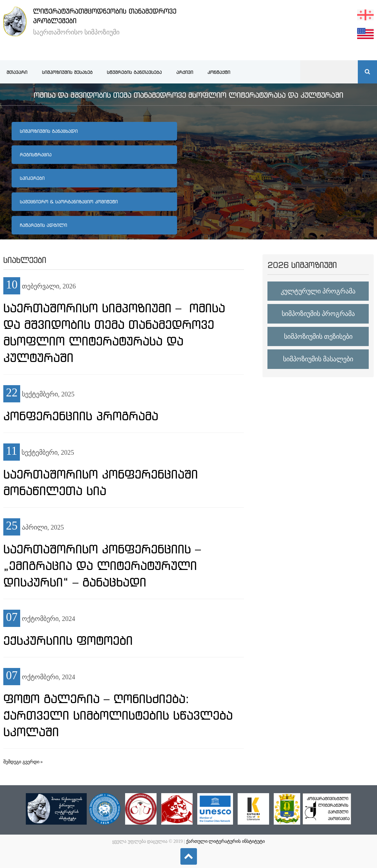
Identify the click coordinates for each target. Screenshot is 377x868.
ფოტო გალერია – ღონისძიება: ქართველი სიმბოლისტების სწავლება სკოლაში (118, 715)
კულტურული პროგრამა (318, 291)
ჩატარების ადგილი (44, 225)
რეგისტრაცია (36, 155)
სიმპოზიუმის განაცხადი (49, 131)
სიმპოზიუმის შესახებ (67, 72)
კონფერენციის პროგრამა (81, 416)
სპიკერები (32, 178)
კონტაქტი (219, 72)
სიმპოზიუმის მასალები (318, 359)
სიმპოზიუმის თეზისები (318, 336)
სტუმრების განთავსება (134, 72)
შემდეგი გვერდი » (23, 762)
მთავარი (17, 72)
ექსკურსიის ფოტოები (68, 640)
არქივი (185, 72)
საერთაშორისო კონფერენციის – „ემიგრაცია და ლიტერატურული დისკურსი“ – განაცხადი (102, 566)
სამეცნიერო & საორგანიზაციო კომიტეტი (69, 202)
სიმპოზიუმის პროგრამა (318, 314)
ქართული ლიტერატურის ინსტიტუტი (225, 841)
